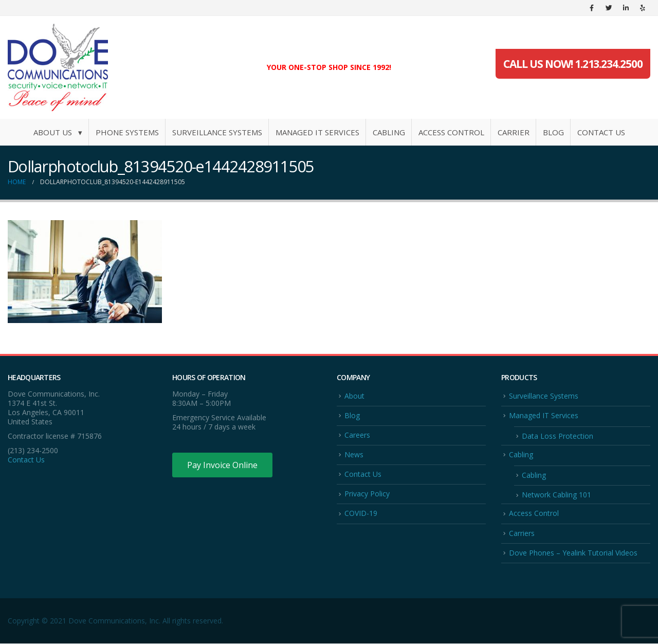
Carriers (522, 533)
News (354, 454)
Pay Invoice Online (222, 465)
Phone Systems (127, 132)
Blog (553, 132)
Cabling (389, 132)
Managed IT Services (317, 132)
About (354, 396)
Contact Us (601, 132)
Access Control (451, 132)
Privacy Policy (367, 494)
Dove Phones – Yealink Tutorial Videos (573, 553)
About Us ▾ (58, 132)
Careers (357, 435)
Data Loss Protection (558, 436)
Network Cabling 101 (556, 495)
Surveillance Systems (217, 132)
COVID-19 (361, 514)
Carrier (514, 132)
